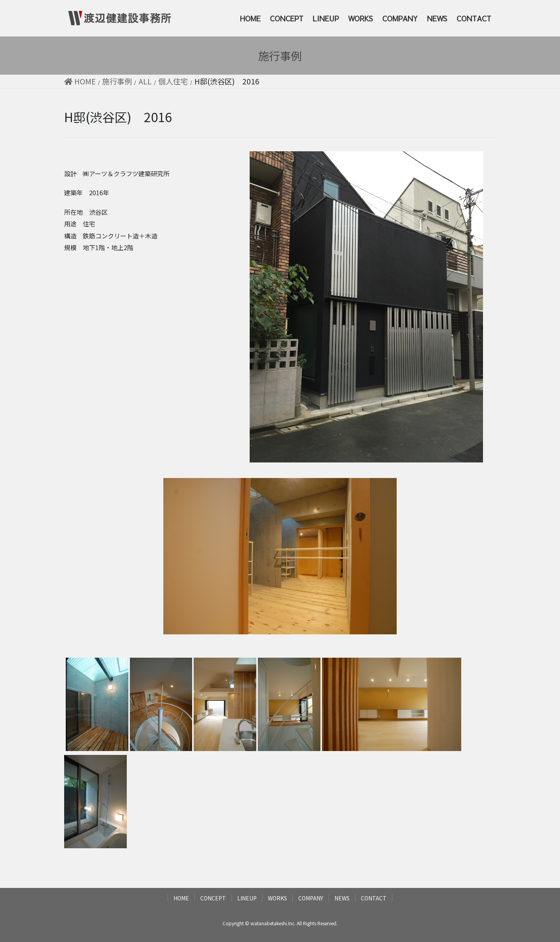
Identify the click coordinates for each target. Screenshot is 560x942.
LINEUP (247, 898)
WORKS (277, 898)
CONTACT (374, 898)
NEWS (342, 898)
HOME (181, 898)
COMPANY (311, 898)
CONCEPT (213, 898)
